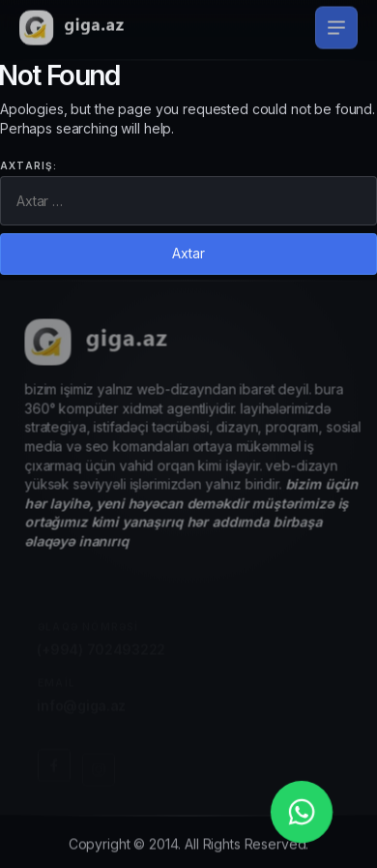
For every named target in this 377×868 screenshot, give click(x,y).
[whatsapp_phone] (302, 812)
